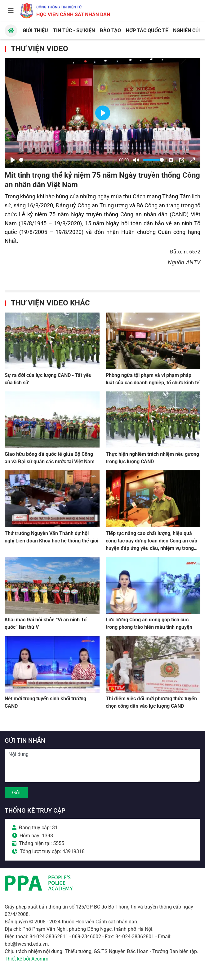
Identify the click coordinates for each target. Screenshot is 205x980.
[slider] (68, 160)
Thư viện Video (40, 49)
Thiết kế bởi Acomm (27, 959)
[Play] (13, 160)
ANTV (193, 262)
